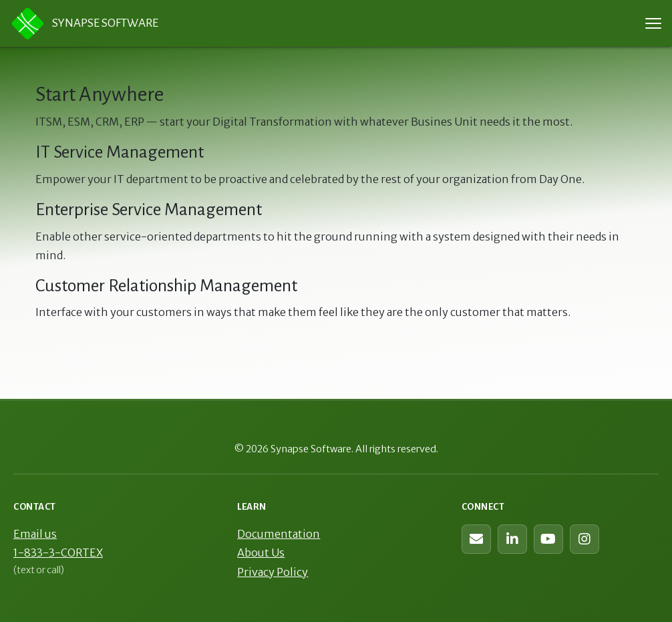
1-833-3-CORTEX (58, 553)
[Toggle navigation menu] (653, 23)
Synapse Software (85, 23)
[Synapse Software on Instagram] (584, 539)
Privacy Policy (273, 572)
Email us (35, 534)
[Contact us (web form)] (476, 539)
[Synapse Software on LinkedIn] (512, 539)
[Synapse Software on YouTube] (548, 539)
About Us (261, 553)
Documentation (279, 534)
